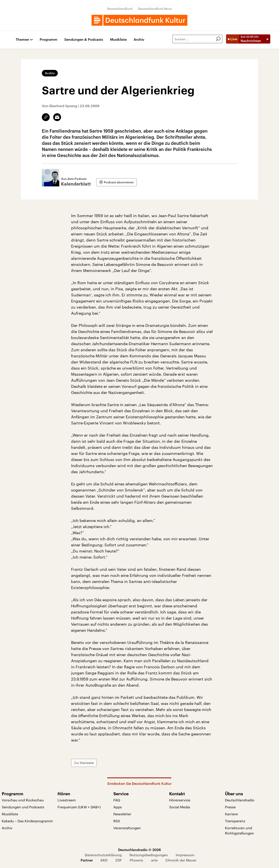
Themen (22, 40)
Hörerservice (180, 800)
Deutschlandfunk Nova (155, 9)
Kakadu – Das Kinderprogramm (27, 821)
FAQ (117, 800)
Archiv (139, 40)
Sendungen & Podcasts (84, 40)
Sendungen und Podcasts (23, 807)
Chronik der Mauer (181, 860)
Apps (118, 807)
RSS (117, 821)
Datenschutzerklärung (103, 855)
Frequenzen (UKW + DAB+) (79, 807)
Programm (48, 40)
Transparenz (235, 821)
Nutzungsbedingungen (149, 855)
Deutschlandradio (240, 800)
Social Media (180, 807)
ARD (104, 860)
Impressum (185, 855)
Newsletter (122, 814)
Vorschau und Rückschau (23, 800)
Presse (230, 807)
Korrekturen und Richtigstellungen (239, 830)
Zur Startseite (84, 763)
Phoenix (136, 860)
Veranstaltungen (127, 828)
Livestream (67, 800)
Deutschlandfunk (120, 9)
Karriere (231, 814)
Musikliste (118, 40)
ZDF (119, 860)
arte (154, 860)
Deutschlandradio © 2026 (139, 850)
